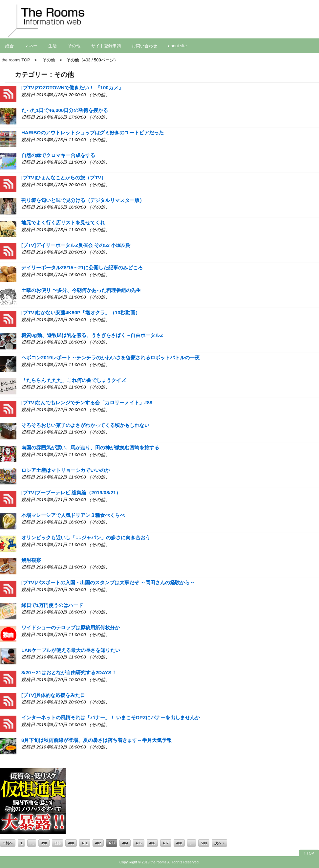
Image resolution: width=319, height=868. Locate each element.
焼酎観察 (31, 560)
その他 (74, 46)
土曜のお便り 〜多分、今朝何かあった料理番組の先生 (81, 290)
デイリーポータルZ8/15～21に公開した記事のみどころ (82, 267)
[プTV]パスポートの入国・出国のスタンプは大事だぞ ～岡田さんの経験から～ (108, 582)
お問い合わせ (144, 46)
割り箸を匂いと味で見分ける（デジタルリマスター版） (83, 200)
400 (71, 843)
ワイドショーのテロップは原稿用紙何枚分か (71, 627)
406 (152, 843)
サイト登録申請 (106, 46)
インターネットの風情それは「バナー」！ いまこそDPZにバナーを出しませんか (111, 717)
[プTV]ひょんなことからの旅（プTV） (64, 178)
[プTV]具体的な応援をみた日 (53, 695)
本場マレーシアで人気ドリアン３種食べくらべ (73, 515)
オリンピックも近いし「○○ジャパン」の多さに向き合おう (86, 537)
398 (44, 843)
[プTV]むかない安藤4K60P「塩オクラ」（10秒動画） (81, 312)
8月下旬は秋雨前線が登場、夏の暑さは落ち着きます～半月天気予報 (96, 740)
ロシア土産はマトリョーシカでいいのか (66, 470)
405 (138, 843)
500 (204, 843)
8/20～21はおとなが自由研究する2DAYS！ (69, 672)
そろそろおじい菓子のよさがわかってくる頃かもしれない (85, 425)
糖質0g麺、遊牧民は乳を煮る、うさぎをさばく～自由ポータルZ (92, 335)
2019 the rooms (154, 862)
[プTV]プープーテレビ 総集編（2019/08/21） (71, 492)
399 (57, 843)
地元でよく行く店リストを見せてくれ (63, 223)
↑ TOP (309, 853)
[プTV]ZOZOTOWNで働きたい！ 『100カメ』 (72, 88)
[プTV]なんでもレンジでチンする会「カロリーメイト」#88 (87, 402)
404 (125, 843)
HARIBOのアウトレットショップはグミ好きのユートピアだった (93, 133)
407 (166, 843)
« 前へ (8, 843)
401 (85, 843)
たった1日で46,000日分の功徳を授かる (65, 110)
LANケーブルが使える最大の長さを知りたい (71, 650)
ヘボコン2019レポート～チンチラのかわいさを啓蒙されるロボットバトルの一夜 (110, 357)
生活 (53, 46)
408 (179, 843)
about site (177, 46)
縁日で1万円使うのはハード (52, 605)
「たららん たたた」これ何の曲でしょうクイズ (74, 380)
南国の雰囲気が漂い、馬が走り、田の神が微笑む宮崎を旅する (90, 447)
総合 (10, 46)
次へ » (219, 843)
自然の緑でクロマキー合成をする (58, 155)
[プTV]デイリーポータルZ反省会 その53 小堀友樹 (76, 245)
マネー (31, 46)
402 (98, 843)
